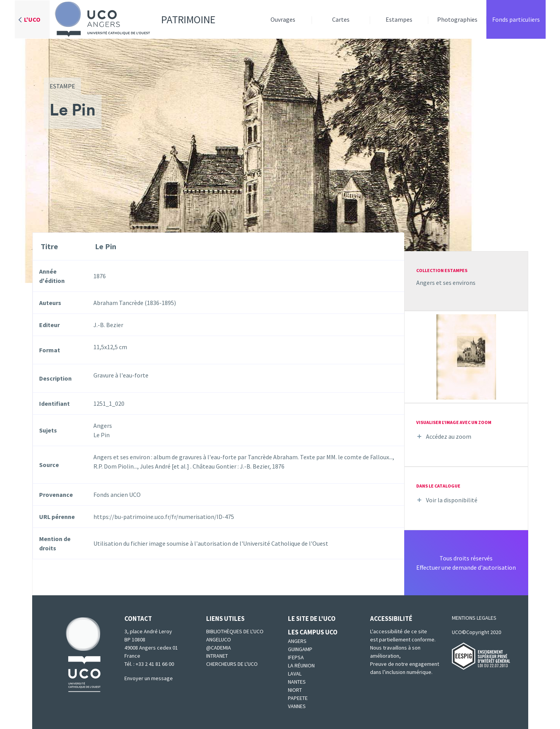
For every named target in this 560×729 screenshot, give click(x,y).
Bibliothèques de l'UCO (235, 631)
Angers (297, 641)
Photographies (457, 19)
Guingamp (300, 649)
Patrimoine (133, 19)
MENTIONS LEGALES (474, 618)
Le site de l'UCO (312, 619)
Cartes (341, 19)
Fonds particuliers (516, 19)
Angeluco (219, 639)
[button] (466, 356)
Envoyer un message (149, 678)
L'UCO (32, 19)
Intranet (217, 656)
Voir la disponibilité (452, 500)
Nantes (297, 682)
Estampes (399, 19)
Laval (295, 674)
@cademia (219, 648)
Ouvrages (283, 19)
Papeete (298, 698)
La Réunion (301, 665)
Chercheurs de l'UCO (232, 664)
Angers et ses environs (446, 283)
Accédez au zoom (449, 436)
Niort (295, 690)
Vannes (297, 706)
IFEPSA (296, 657)
